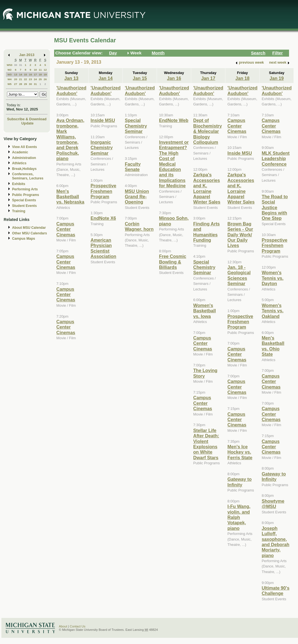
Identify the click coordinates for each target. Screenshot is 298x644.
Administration (24, 158)
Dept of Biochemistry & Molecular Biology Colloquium (207, 131)
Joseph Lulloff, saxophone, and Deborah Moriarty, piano (275, 542)
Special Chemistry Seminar (136, 126)
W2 (10, 70)
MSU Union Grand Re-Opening (137, 197)
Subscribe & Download (27, 119)
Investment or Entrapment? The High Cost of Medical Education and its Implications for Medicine (174, 164)
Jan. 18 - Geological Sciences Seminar (239, 275)
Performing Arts (25, 189)
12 (45, 70)
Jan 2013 (27, 55)
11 (40, 70)
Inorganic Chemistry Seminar (102, 148)
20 (16, 79)
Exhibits (19, 184)
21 (21, 79)
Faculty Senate (133, 167)
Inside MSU (103, 120)
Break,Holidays (24, 169)
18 (40, 74)
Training (19, 211)
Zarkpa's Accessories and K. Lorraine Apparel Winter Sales (207, 188)
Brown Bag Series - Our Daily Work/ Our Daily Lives (240, 235)
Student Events (24, 206)
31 (21, 65)
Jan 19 (277, 78)
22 (25, 79)
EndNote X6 (103, 218)
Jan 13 (71, 78)
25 (40, 79)
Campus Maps (24, 239)
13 (16, 74)
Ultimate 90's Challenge (275, 591)
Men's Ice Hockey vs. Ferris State (240, 452)
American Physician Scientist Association (103, 248)
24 (35, 79)
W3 (10, 74)
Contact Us (78, 626)
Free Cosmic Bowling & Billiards (173, 262)
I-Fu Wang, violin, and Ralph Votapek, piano (239, 517)
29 (25, 84)
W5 (10, 84)
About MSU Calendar (29, 228)
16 (30, 74)
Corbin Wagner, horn (139, 226)
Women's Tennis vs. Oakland (272, 311)
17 (35, 74)
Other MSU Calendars (30, 233)
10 (35, 70)
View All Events (25, 147)
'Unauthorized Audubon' (71, 90)
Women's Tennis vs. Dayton (272, 278)
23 (30, 79)
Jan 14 (105, 78)
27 (16, 84)
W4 (10, 79)
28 (21, 84)
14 (21, 74)
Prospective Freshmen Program (103, 191)
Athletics (19, 163)
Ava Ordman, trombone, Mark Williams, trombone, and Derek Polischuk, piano (70, 139)
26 (45, 79)
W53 (10, 65)
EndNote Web (174, 120)
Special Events (24, 200)
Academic (20, 152)
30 (16, 65)
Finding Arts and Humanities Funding (206, 232)
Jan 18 (242, 78)
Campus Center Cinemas (66, 229)
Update (27, 123)
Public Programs (26, 195)
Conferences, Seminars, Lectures (28, 176)
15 (25, 74)
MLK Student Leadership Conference (276, 159)
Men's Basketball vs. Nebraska (70, 197)
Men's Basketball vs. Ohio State (273, 346)
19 (45, 74)
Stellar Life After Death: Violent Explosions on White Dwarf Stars (206, 444)
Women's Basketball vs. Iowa (205, 311)
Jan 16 (174, 78)
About (63, 626)
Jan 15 (140, 78)
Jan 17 (208, 78)
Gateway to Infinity (239, 482)
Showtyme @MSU (273, 504)
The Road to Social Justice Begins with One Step (275, 207)
